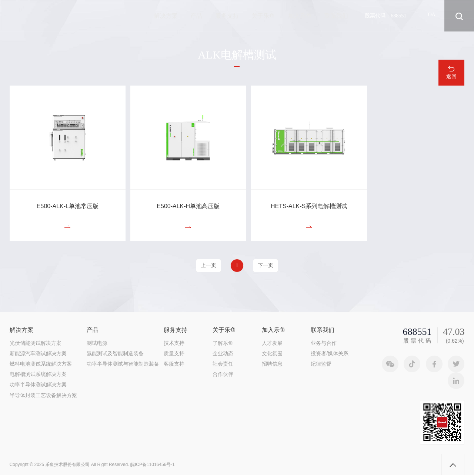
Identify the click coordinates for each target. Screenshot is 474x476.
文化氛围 (272, 354)
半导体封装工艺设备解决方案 (43, 396)
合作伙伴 (223, 375)
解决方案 (166, 16)
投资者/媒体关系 (330, 354)
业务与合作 (324, 343)
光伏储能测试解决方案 (36, 343)
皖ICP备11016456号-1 (153, 465)
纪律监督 (321, 365)
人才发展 (272, 343)
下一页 (267, 266)
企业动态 (223, 354)
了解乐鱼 (223, 343)
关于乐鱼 (263, 16)
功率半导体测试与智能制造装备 (123, 365)
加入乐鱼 (300, 16)
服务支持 (227, 16)
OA (432, 16)
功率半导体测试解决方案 (38, 385)
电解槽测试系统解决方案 (38, 375)
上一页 (207, 266)
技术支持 (174, 343)
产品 (197, 16)
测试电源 (97, 343)
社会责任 (223, 365)
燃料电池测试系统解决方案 (41, 365)
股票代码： (385, 16)
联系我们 (336, 16)
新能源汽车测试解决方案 (38, 354)
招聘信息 (272, 365)
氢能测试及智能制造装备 (115, 354)
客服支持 (174, 365)
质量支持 (174, 354)
